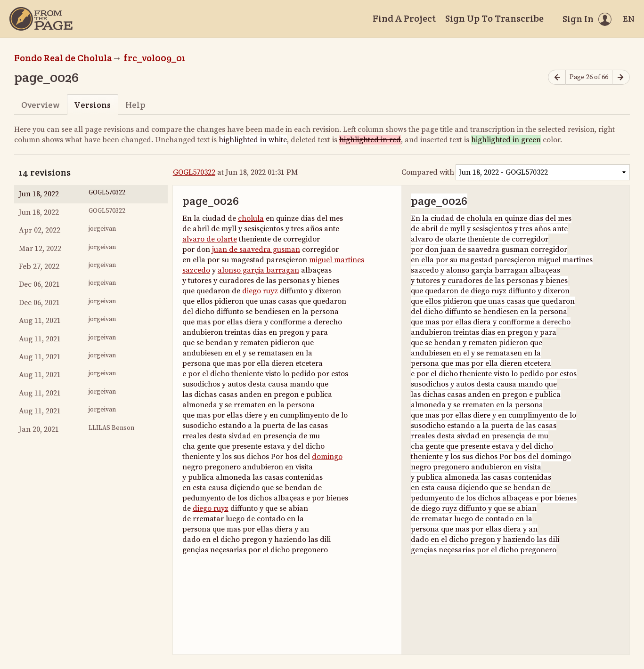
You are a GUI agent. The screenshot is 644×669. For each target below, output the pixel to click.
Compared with (428, 172)
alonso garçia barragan (258, 270)
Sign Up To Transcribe (494, 18)
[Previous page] (557, 77)
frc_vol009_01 (155, 58)
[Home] (41, 19)
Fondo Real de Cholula (63, 58)
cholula (251, 218)
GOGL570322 (194, 172)
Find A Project (404, 18)
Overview (40, 105)
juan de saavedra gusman (256, 250)
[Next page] (621, 77)
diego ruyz (260, 291)
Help (135, 105)
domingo (327, 457)
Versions (92, 105)
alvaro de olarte (210, 239)
